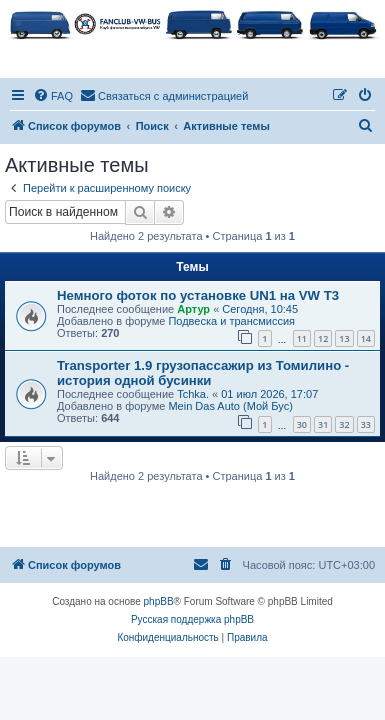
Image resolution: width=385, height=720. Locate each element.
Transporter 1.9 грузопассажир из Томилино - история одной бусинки (203, 373)
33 (366, 424)
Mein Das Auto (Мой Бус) (230, 406)
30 (302, 424)
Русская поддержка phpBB (192, 619)
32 (344, 424)
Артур (193, 309)
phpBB (159, 601)
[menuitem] (53, 96)
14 (366, 338)
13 (344, 338)
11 (302, 338)
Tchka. (193, 394)
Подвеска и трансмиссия (231, 321)
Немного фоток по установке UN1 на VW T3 (198, 295)
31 (323, 424)
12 (323, 338)
